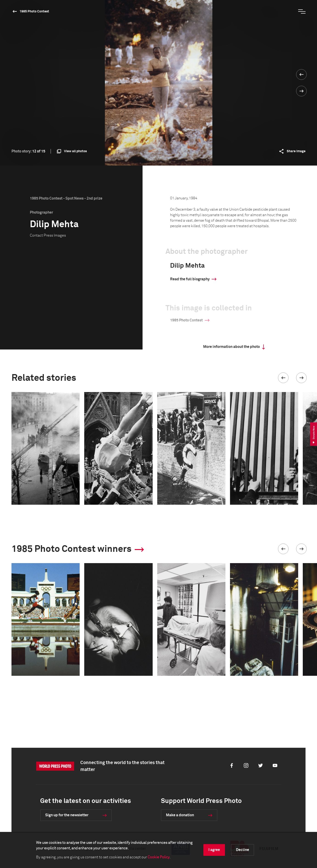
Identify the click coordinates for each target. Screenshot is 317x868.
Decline (243, 850)
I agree (214, 850)
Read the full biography (190, 279)
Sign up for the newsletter (67, 815)
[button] (283, 378)
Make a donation (180, 815)
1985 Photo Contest (34, 11)
